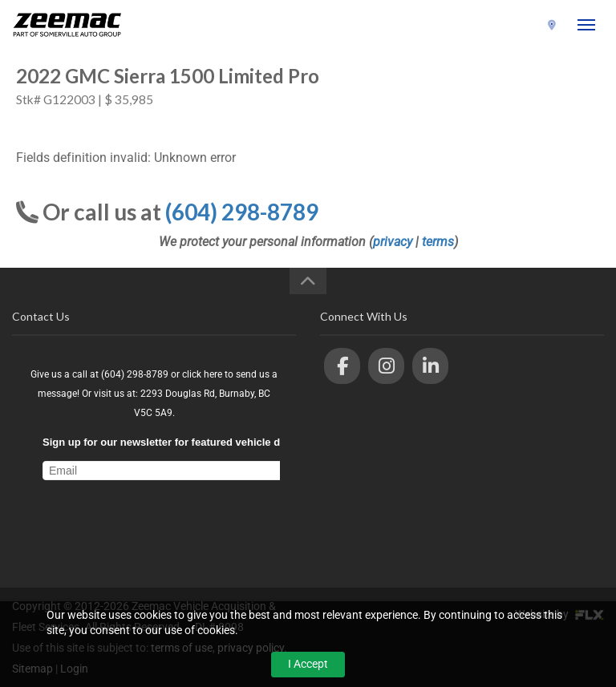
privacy (393, 242)
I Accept (308, 664)
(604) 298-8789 (501, 26)
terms (438, 242)
